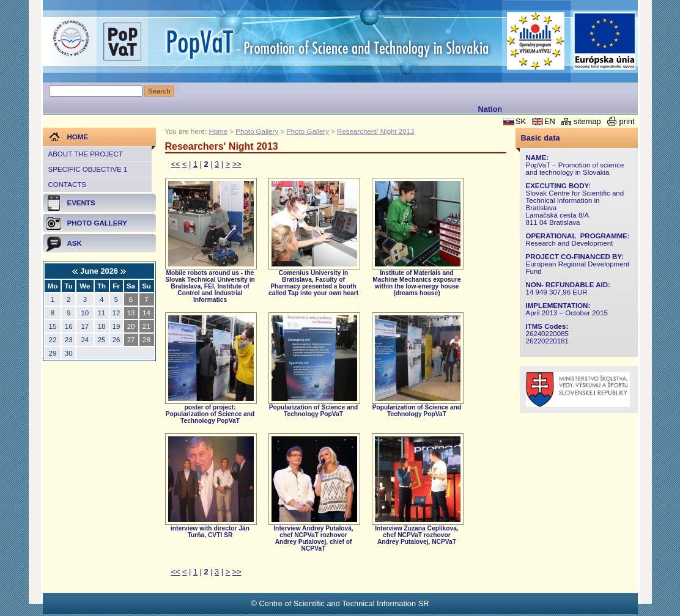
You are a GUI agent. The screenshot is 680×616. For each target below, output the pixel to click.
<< (176, 164)
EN (550, 121)
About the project (86, 154)
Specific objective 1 (88, 169)
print (627, 121)
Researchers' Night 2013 (375, 131)
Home (218, 131)
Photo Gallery (257, 131)
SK (521, 121)
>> (237, 164)
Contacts (67, 185)
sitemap (587, 121)
